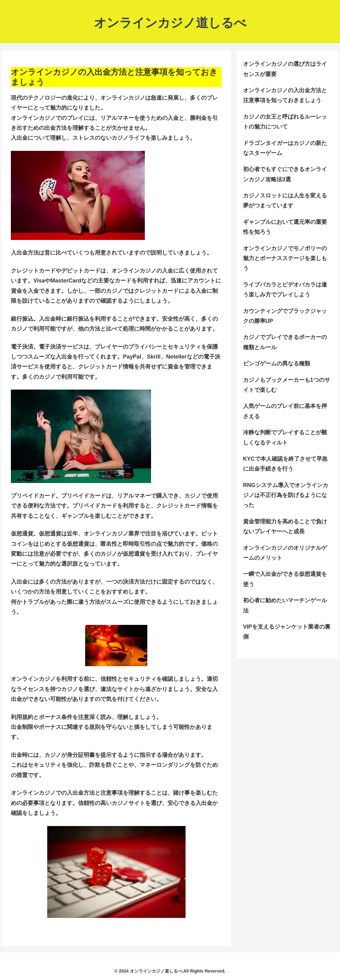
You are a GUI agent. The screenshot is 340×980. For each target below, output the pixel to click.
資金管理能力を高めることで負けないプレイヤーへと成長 (285, 526)
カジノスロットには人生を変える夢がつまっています (285, 201)
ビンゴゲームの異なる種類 (277, 364)
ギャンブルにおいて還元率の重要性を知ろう (285, 227)
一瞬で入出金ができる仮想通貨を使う (285, 579)
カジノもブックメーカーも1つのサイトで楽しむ (287, 385)
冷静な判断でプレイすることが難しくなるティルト (285, 437)
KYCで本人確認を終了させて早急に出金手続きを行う (285, 464)
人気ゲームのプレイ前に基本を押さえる (285, 411)
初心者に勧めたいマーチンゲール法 (285, 605)
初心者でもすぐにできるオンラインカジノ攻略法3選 (285, 174)
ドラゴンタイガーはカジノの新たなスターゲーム (285, 148)
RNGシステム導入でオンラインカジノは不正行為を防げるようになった (286, 495)
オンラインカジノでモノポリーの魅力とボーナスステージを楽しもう (285, 258)
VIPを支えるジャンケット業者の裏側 (287, 632)
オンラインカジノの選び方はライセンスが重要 (285, 69)
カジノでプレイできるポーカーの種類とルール (285, 342)
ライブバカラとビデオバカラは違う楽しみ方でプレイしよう (285, 290)
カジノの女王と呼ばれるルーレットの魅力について (285, 122)
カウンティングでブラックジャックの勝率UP (285, 316)
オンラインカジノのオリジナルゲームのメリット (285, 553)
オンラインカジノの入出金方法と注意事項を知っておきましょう (285, 95)
